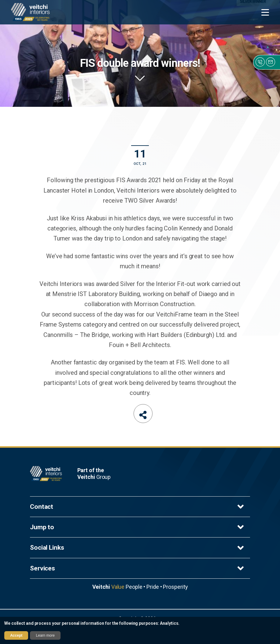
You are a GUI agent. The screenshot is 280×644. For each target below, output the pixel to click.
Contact (138, 507)
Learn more (45, 635)
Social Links (138, 548)
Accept (16, 635)
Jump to (138, 527)
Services (138, 568)
